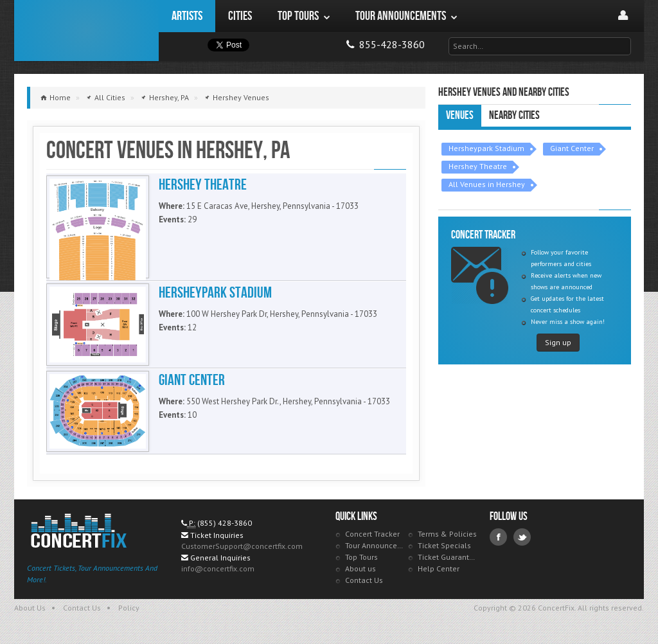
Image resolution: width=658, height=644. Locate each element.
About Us (30, 608)
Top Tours (361, 557)
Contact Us (364, 580)
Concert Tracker (372, 534)
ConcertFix (86, 31)
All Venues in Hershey (487, 184)
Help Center (439, 568)
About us (360, 568)
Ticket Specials (444, 545)
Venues (460, 115)
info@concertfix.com (218, 568)
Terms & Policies (447, 534)
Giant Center (572, 148)
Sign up (558, 342)
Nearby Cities (514, 115)
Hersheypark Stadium (486, 148)
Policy (129, 608)
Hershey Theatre (478, 166)
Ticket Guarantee (448, 557)
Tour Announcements (375, 545)
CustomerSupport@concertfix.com (242, 546)
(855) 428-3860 (225, 523)
